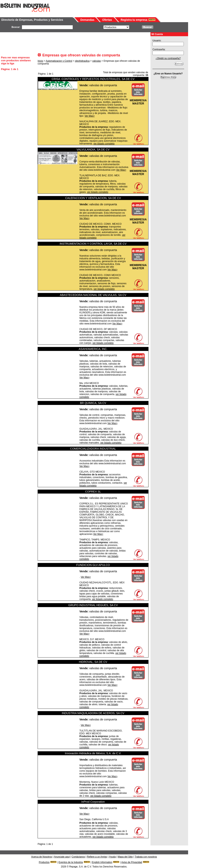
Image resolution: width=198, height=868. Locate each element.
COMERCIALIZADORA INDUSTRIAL (93, 449)
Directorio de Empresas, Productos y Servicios (32, 20)
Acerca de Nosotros (41, 857)
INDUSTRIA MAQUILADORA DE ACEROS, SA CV (93, 713)
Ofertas (107, 20)
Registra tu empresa (134, 20)
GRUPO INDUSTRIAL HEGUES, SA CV (93, 605)
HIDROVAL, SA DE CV (93, 662)
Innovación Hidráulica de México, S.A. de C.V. (93, 753)
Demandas (87, 20)
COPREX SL (93, 492)
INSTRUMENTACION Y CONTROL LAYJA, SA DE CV (93, 244)
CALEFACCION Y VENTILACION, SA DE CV (93, 198)
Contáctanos (78, 857)
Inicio (40, 61)
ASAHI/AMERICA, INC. (93, 349)
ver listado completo (104, 144)
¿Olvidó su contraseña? (168, 58)
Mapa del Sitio (125, 857)
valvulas (97, 61)
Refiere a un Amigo (97, 857)
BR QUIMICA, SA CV (93, 403)
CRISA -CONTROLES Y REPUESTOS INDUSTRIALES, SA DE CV (93, 79)
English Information (102, 862)
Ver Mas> (90, 116)
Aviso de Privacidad (132, 862)
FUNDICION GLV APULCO (93, 565)
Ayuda (112, 857)
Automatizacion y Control (59, 61)
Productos (44, 862)
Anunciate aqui (62, 857)
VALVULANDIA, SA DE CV (93, 150)
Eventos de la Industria (71, 862)
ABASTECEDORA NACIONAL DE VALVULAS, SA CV (93, 295)
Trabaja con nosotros (146, 857)
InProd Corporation (93, 802)
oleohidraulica (82, 61)
